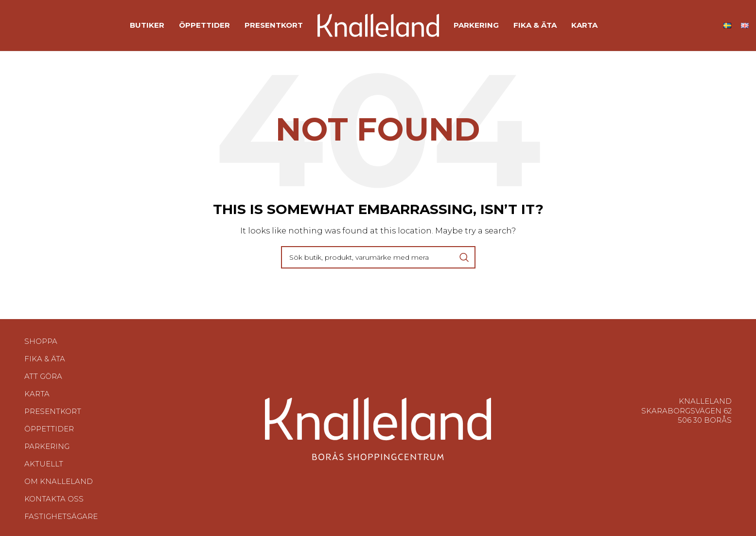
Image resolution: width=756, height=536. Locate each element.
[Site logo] (378, 25)
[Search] (378, 257)
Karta (37, 394)
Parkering (47, 446)
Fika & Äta (45, 359)
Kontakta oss (54, 499)
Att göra (43, 376)
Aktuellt (44, 464)
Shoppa (41, 341)
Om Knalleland (59, 481)
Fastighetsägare (61, 516)
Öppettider (49, 429)
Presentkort (53, 411)
